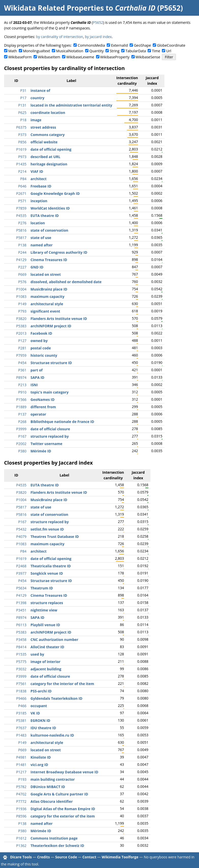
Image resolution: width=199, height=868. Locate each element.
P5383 (21, 326)
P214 (22, 171)
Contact (89, 857)
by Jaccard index (98, 37)
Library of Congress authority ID (59, 252)
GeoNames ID (43, 399)
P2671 (21, 193)
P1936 (21, 809)
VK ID (35, 713)
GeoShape (142, 45)
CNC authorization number (54, 640)
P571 (22, 201)
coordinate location (48, 113)
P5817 (21, 238)
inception (39, 201)
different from (43, 407)
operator (38, 414)
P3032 (21, 669)
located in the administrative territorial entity (71, 105)
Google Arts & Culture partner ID (59, 794)
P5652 (98, 22)
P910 (22, 392)
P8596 (21, 816)
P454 (22, 363)
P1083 (21, 296)
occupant (39, 706)
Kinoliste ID (41, 757)
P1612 (21, 838)
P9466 (21, 698)
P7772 (21, 801)
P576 (22, 282)
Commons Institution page (54, 838)
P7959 (21, 355)
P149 (22, 304)
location (38, 223)
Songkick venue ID (47, 573)
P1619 (21, 149)
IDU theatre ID (43, 728)
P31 (23, 90)
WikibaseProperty (115, 57)
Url (169, 51)
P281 (22, 348)
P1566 (21, 399)
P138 (22, 245)
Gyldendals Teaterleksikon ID (56, 698)
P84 (23, 179)
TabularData (136, 51)
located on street (46, 274)
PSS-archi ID (41, 691)
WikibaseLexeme (80, 57)
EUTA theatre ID (45, 216)
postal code (41, 348)
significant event (45, 311)
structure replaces (47, 603)
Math (13, 51)
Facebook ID (41, 333)
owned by (39, 341)
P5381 (21, 720)
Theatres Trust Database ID (55, 537)
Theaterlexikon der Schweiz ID (57, 846)
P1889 (21, 407)
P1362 (21, 846)
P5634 (21, 588)
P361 (22, 370)
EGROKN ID (40, 720)
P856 (22, 142)
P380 (22, 451)
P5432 (21, 529)
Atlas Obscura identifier (52, 801)
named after (42, 245)
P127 (22, 341)
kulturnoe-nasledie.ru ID (52, 735)
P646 (22, 186)
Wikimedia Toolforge (120, 857)
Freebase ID (41, 186)
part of (36, 370)
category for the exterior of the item (63, 816)
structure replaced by (50, 436)
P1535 (21, 654)
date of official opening (51, 149)
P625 (22, 113)
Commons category (48, 135)
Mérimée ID (41, 451)
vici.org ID (39, 765)
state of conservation (49, 230)
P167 (22, 436)
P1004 (21, 289)
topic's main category (50, 392)
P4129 (21, 260)
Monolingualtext (37, 51)
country (37, 98)
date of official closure (50, 429)
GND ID (37, 267)
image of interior (45, 662)
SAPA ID (37, 377)
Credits (43, 857)
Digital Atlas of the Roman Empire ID (63, 809)
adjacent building (46, 669)
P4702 (21, 794)
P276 (22, 223)
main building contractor (53, 779)
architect (39, 179)
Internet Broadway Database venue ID (64, 772)
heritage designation (49, 164)
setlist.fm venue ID (47, 529)
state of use (41, 238)
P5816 (21, 230)
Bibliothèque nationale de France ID (62, 422)
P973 (22, 157)
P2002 (21, 444)
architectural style (47, 304)
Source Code (66, 857)
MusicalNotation (70, 51)
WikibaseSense (148, 57)
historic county (44, 355)
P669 (22, 274)
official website (44, 142)
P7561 (21, 684)
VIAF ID (37, 171)
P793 (22, 311)
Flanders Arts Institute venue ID (59, 319)
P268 (22, 422)
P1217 (21, 772)
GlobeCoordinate (171, 45)
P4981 (21, 757)
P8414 (21, 647)
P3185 (21, 713)
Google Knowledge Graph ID (55, 193)
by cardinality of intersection (60, 37)
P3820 (21, 319)
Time (156, 51)
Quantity (96, 51)
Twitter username (46, 444)
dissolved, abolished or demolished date (66, 282)
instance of (40, 90)
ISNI (34, 385)
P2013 (21, 333)
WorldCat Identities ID (50, 208)
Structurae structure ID (51, 363)
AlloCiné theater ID (47, 647)
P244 (22, 252)
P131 (22, 105)
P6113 (21, 625)
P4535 (21, 216)
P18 (23, 120)
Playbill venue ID (45, 625)
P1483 (21, 735)
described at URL (45, 157)
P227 (22, 267)
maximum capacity (47, 296)
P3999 (21, 429)
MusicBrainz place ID (49, 289)
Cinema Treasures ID (49, 260)
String (115, 51)
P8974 (21, 377)
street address (43, 127)
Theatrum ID (42, 588)
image (36, 120)
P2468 (21, 566)
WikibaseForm (20, 57)
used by (37, 654)
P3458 (21, 640)
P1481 (21, 765)
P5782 (21, 787)
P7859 (21, 208)
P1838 (21, 691)
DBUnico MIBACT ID (48, 787)
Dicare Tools (21, 857)
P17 (23, 98)
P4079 (21, 537)
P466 (22, 706)
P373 (22, 135)
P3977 (21, 573)
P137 (22, 414)
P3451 (21, 610)
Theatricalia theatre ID (51, 566)
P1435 (21, 164)
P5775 (21, 662)
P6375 (21, 127)
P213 (22, 385)
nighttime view (44, 610)
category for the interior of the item (62, 684)
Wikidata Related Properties (54, 8)
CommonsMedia (91, 45)
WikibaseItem (49, 57)
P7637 (21, 728)
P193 (22, 779)
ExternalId (119, 45)
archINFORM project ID (51, 326)
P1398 (21, 603)
